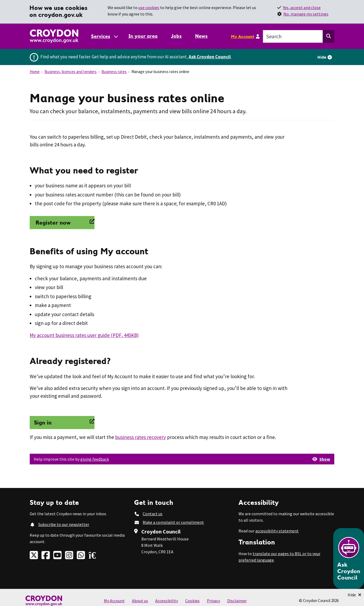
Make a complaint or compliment (173, 522)
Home (35, 72)
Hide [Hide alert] (322, 57)
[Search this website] (329, 36)
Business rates (114, 72)
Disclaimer (237, 601)
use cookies (149, 7)
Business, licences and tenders (71, 72)
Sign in (43, 423)
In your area (143, 36)
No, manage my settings (306, 14)
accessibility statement (277, 531)
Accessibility (167, 601)
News (201, 36)
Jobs (176, 36)
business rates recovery (141, 437)
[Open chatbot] (349, 558)
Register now (52, 223)
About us (140, 601)
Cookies (192, 601)
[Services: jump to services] (104, 36)
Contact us (153, 514)
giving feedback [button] (95, 459)
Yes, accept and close (302, 7)
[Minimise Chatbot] (354, 595)
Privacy (213, 601)
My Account (243, 36)
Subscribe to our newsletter (64, 524)
